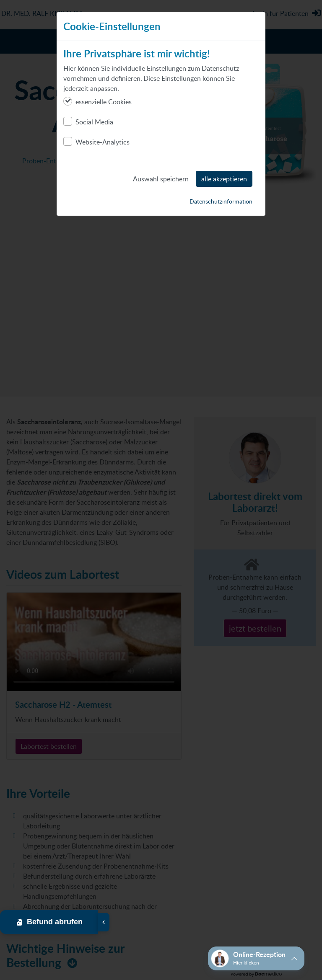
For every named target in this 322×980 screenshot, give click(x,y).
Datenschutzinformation (221, 201)
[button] (256, 958)
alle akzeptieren (224, 179)
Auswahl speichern (161, 179)
